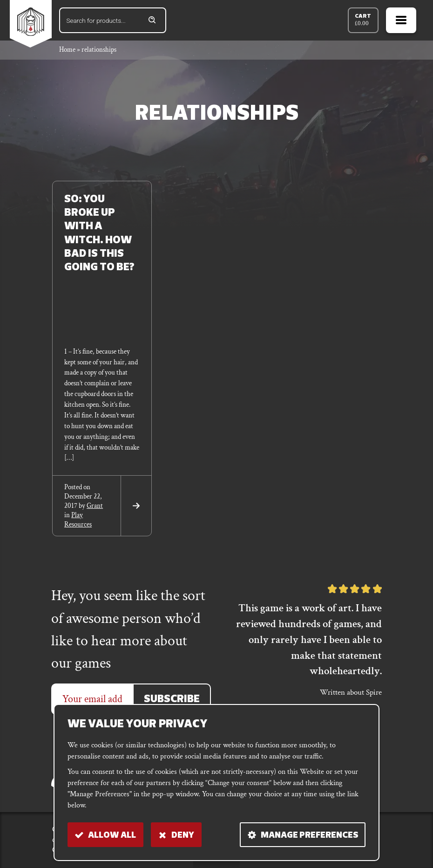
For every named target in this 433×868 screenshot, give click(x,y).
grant (95, 506)
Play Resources (78, 520)
